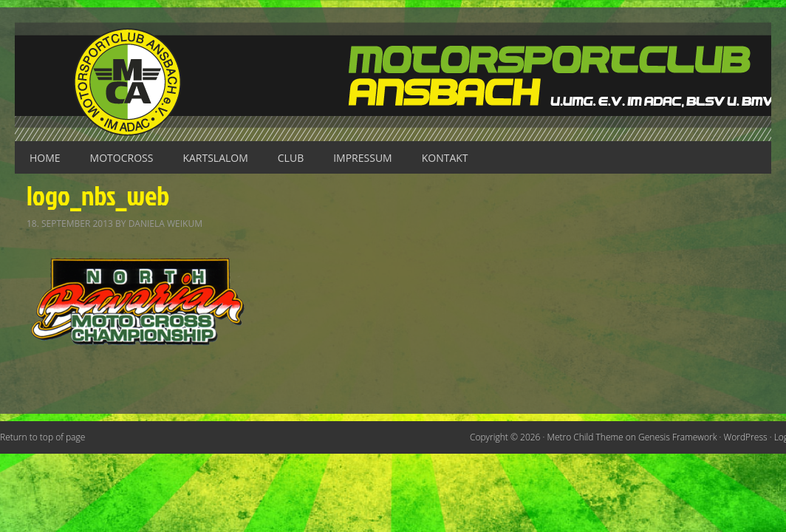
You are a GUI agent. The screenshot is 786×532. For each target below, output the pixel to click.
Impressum (363, 158)
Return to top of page (42, 437)
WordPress (746, 437)
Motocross (122, 158)
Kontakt (445, 158)
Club (291, 158)
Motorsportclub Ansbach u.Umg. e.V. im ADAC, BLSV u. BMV (393, 82)
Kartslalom (215, 158)
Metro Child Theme (585, 437)
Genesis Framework (677, 437)
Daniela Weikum (165, 224)
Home (45, 158)
